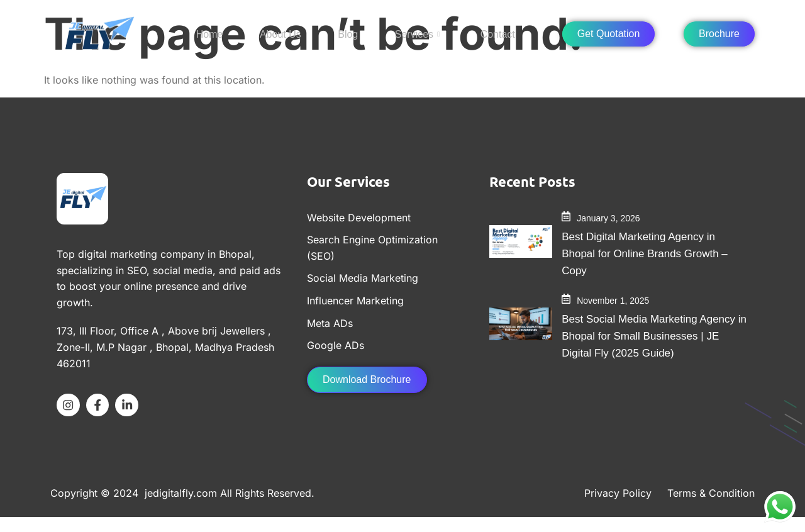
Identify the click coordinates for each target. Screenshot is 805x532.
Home (216, 32)
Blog (343, 32)
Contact (483, 32)
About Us (281, 32)
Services (407, 33)
